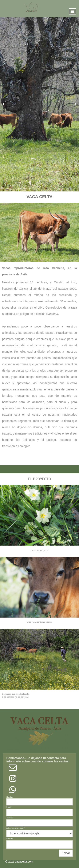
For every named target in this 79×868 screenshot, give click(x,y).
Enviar (66, 853)
